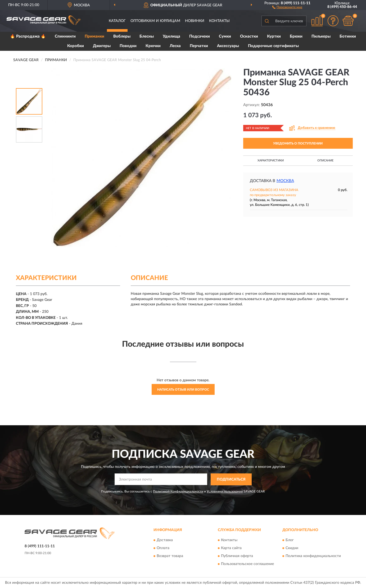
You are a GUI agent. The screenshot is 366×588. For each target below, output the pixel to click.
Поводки (128, 46)
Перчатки (199, 46)
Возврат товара (170, 556)
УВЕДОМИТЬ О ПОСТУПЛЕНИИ (298, 143)
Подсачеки (200, 36)
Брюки (296, 36)
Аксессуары (228, 46)
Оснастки (249, 36)
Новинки (195, 21)
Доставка (165, 540)
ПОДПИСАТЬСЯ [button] (231, 480)
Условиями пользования (225, 491)
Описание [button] (325, 160)
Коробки (76, 46)
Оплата (163, 548)
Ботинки (348, 36)
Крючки (153, 46)
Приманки (94, 36)
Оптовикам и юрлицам (155, 21)
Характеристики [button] (271, 160)
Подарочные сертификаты (273, 46)
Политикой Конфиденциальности (178, 491)
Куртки (274, 36)
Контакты (219, 21)
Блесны (147, 36)
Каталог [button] (117, 21)
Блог (290, 540)
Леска (175, 46)
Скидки (292, 548)
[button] (287, 7)
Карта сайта (231, 548)
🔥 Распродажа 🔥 (28, 36)
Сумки (225, 36)
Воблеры (122, 36)
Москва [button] (285, 181)
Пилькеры (321, 36)
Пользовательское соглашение (247, 564)
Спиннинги (65, 36)
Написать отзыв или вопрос (183, 390)
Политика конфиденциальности (313, 556)
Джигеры (102, 46)
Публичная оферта (237, 556)
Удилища (171, 36)
